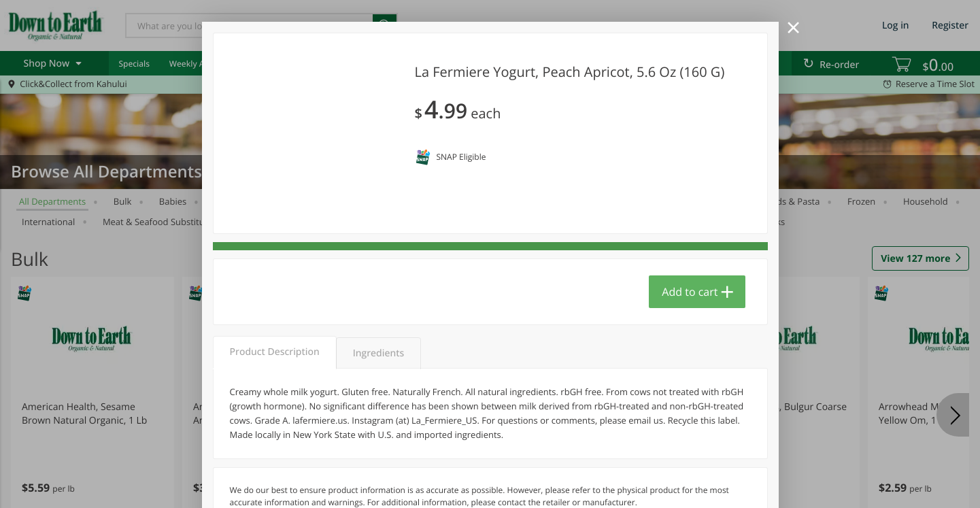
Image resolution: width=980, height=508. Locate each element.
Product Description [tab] (275, 352)
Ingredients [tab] (378, 353)
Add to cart (690, 292)
